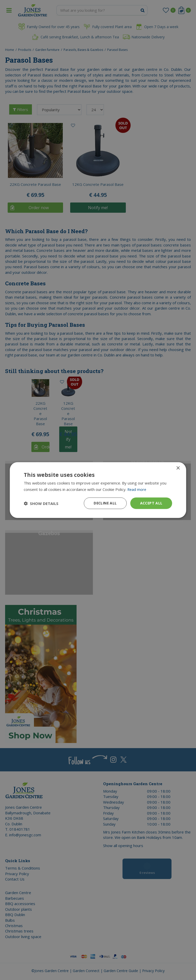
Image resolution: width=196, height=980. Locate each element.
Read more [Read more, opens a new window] (137, 489)
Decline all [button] (105, 503)
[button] (41, 503)
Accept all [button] (151, 503)
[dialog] (98, 490)
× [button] (178, 468)
